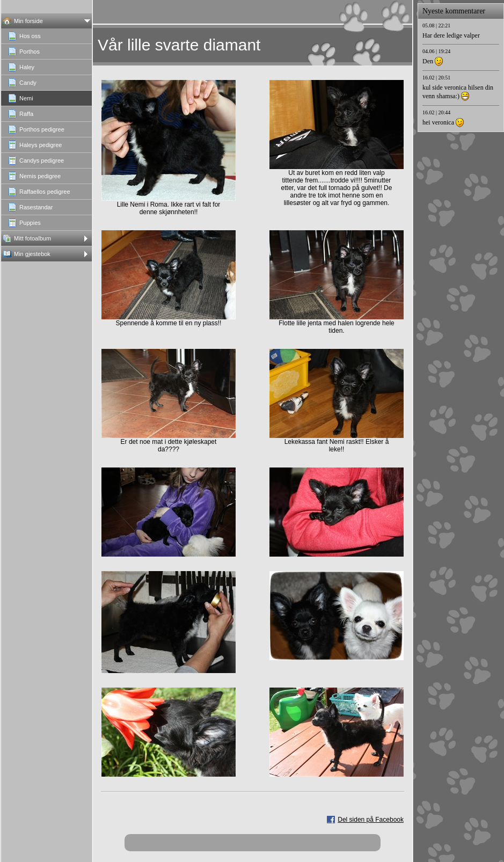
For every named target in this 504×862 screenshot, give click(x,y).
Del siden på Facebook (371, 820)
